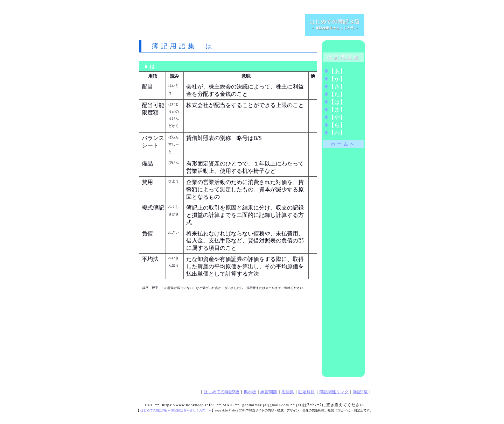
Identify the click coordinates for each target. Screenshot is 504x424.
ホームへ (343, 144)
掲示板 (250, 392)
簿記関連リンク (334, 392)
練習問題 (269, 392)
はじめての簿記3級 (222, 392)
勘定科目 (307, 392)
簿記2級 (360, 392)
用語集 (288, 392)
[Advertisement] (221, 24)
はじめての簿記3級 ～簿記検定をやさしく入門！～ (176, 410)
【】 (337, 71)
